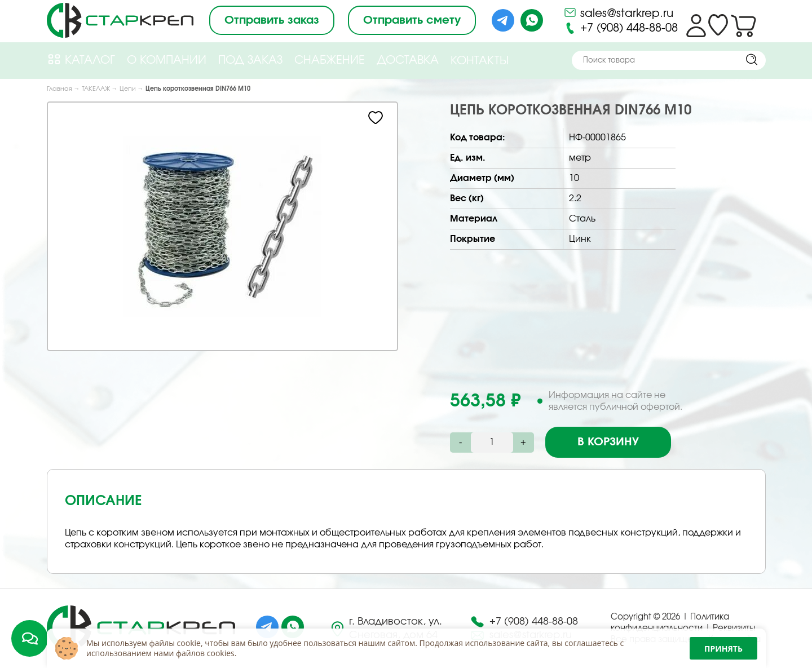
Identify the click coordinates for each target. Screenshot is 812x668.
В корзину (608, 442)
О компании (167, 60)
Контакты (480, 61)
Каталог (81, 59)
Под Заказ (250, 60)
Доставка (408, 60)
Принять (723, 649)
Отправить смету (412, 20)
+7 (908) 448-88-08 (621, 28)
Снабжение (330, 60)
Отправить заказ (272, 20)
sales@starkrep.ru (618, 12)
